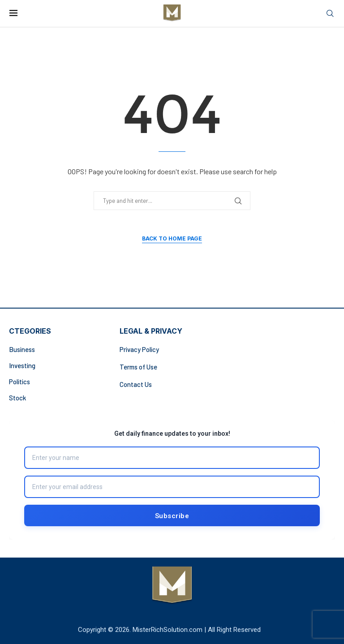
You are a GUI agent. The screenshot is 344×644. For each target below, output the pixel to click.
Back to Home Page (172, 238)
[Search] (330, 14)
